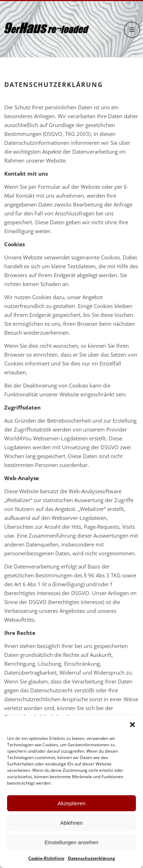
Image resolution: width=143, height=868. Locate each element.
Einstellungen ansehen (71, 842)
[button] (132, 725)
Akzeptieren (71, 803)
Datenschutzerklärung (91, 858)
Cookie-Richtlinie (46, 858)
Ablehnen (71, 823)
